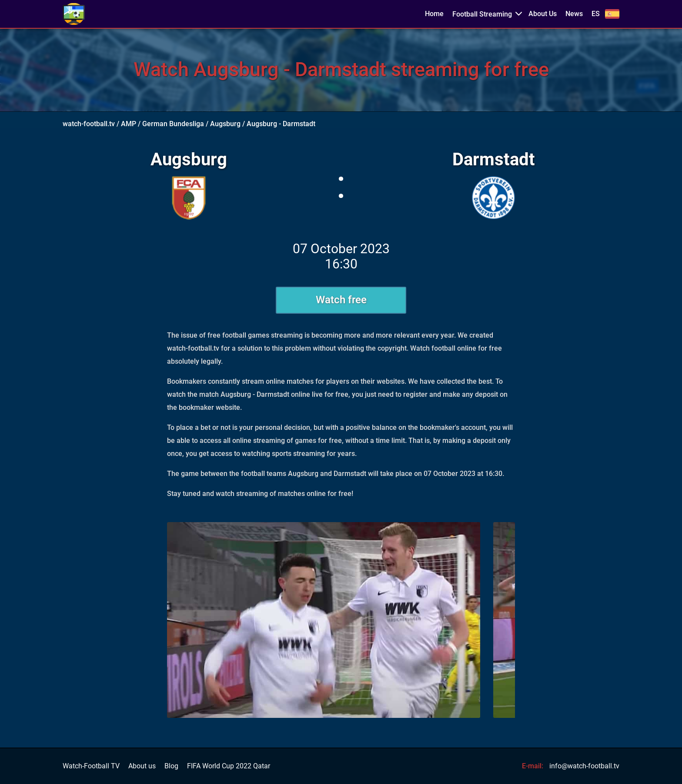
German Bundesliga (173, 124)
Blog (171, 766)
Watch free (341, 300)
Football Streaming (482, 14)
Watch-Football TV (91, 766)
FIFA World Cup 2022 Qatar (229, 766)
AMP (129, 124)
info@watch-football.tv (584, 766)
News (574, 14)
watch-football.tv (89, 124)
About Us (543, 14)
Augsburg (225, 124)
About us (142, 766)
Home (434, 14)
